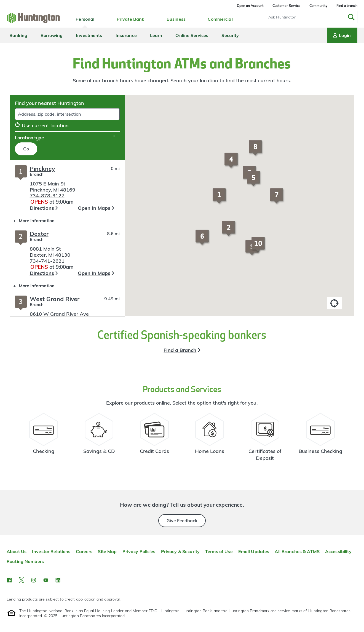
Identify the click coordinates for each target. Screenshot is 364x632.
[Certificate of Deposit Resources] (265, 439)
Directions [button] (42, 208)
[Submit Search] (351, 17)
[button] (220, 198)
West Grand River (55, 299)
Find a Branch (180, 350)
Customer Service (287, 6)
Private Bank (131, 19)
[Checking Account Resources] (44, 439)
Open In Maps (94, 208)
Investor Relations (51, 551)
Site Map (107, 551)
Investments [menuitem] (89, 35)
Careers (84, 551)
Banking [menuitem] (18, 35)
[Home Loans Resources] (210, 439)
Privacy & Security (180, 551)
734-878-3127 (47, 196)
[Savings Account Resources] (99, 439)
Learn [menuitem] (156, 35)
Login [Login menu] (341, 35)
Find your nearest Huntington (49, 103)
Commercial (220, 19)
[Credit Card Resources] (154, 439)
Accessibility (338, 551)
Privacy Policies (139, 551)
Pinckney (42, 169)
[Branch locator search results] (67, 238)
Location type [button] (29, 137)
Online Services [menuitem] (192, 35)
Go (26, 149)
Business (176, 19)
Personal (85, 19)
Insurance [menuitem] (126, 35)
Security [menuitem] (230, 35)
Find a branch (347, 6)
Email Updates (254, 551)
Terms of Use (219, 551)
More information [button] (32, 222)
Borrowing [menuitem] (52, 35)
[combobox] (311, 17)
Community (318, 6)
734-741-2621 (47, 261)
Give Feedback (182, 521)
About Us (17, 551)
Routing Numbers (25, 561)
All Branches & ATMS (297, 551)
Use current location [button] (42, 125)
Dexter (39, 234)
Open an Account (250, 6)
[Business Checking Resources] (320, 439)
